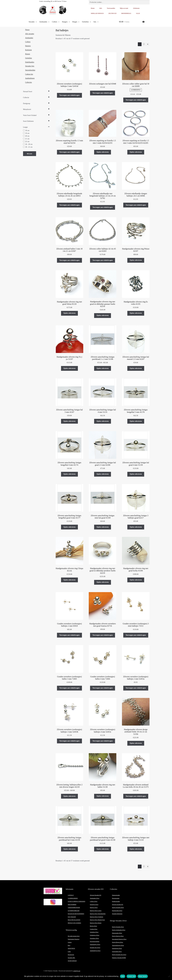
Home (93, 8)
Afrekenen (136, 8)
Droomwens (71, 955)
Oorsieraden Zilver (117, 951)
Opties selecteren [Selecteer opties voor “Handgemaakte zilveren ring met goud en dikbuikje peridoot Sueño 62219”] (103, 582)
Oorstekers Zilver (94, 938)
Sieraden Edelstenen (117, 914)
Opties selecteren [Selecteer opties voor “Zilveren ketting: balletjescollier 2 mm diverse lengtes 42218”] (69, 796)
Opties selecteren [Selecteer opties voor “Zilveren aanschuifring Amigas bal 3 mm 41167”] (69, 421)
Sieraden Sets (30, 66)
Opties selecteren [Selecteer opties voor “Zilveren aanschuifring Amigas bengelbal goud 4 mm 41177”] (69, 527)
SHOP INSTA (71, 948)
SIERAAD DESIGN (97, 13)
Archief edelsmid (72, 961)
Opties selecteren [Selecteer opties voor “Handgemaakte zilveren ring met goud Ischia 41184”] (136, 580)
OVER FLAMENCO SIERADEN (77, 901)
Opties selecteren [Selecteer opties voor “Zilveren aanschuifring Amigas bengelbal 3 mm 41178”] (136, 421)
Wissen (30, 154)
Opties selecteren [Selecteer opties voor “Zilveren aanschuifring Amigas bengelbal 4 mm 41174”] (69, 474)
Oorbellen (86, 22)
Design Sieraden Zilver (118, 907)
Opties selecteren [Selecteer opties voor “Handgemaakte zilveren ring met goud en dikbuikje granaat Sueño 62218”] (103, 315)
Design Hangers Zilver (118, 936)
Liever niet (131, 976)
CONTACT (71, 895)
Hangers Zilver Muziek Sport (97, 920)
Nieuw (27, 30)
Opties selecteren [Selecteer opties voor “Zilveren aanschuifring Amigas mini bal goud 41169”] (103, 527)
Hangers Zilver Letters (96, 911)
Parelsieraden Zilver (117, 911)
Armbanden (44, 22)
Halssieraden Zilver (117, 933)
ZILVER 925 (113, 13)
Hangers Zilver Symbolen (97, 917)
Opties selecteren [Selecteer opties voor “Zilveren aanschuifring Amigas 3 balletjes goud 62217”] (136, 527)
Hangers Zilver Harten (96, 923)
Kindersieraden (116, 901)
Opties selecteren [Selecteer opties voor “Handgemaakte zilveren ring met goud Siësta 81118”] (69, 313)
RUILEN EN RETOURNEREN (76, 914)
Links (69, 951)
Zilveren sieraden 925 (118, 904)
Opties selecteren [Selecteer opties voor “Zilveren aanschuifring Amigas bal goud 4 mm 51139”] (136, 474)
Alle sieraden (30, 34)
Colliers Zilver (94, 901)
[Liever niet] (169, 976)
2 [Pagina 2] (144, 44)
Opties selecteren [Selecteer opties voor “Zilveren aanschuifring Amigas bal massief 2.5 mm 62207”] (136, 368)
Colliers (56, 22)
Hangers (66, 22)
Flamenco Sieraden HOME (119, 958)
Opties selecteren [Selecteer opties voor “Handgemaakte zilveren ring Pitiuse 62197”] (136, 260)
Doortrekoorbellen (95, 941)
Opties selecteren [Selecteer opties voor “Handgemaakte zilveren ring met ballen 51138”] (103, 796)
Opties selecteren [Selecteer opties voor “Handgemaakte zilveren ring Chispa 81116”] (69, 580)
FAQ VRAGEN (72, 917)
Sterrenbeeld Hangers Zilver (119, 939)
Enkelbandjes (30, 62)
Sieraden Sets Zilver (95, 948)
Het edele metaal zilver (74, 936)
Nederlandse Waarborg (74, 939)
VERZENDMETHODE (74, 907)
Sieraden (33, 22)
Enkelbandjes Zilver (95, 944)
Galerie (70, 942)
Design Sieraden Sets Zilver (119, 955)
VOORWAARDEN (73, 898)
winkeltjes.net (77, 971)
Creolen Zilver (94, 929)
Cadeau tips (29, 74)
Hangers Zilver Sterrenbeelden (98, 914)
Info (101, 8)
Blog (69, 945)
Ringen (76, 22)
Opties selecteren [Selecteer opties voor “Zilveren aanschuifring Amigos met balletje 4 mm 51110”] (136, 849)
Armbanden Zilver (95, 898)
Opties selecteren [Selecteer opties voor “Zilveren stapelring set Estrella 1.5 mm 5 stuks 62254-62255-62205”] (136, 152)
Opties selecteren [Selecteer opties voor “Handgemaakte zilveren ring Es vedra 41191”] (136, 313)
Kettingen (28, 50)
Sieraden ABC (71, 958)
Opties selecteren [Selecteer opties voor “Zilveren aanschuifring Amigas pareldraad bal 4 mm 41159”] (69, 849)
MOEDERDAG (126, 13)
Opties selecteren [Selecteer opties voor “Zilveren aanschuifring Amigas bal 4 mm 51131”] (103, 421)
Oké (123, 976)
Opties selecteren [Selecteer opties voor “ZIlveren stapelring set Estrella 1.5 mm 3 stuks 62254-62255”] (103, 152)
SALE (138, 13)
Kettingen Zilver (94, 904)
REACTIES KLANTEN (74, 920)
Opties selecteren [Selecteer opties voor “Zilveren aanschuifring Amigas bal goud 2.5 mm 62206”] (103, 474)
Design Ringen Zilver (118, 942)
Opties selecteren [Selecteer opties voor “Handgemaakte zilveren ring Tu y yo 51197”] (69, 368)
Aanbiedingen (30, 78)
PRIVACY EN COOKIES (74, 923)
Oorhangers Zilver (95, 935)
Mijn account (124, 8)
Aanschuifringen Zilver (118, 945)
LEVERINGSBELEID (74, 911)
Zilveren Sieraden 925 (96, 895)
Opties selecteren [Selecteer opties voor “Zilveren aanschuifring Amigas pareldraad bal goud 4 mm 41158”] (103, 849)
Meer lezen (143, 976)
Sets (96, 22)
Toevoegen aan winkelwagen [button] (69, 95)
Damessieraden (116, 895)
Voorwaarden (111, 8)
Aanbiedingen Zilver (95, 951)
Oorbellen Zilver (94, 932)
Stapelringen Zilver (117, 948)
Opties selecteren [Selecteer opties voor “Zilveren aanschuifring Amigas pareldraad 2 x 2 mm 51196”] (103, 368)
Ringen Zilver (93, 926)
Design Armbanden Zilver (119, 930)
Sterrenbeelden (30, 70)
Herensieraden (116, 898)
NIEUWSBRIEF (72, 904)
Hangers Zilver (94, 907)
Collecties (29, 82)
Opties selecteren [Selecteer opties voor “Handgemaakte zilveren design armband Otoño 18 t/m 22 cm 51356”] (136, 743)
